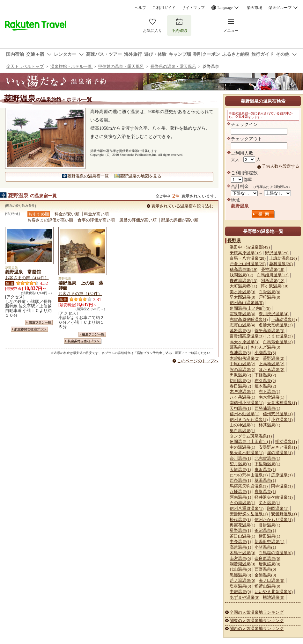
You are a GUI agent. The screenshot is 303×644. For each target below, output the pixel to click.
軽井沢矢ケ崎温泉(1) (273, 497)
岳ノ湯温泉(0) (242, 580)
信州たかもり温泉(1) (273, 520)
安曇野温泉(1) (284, 514)
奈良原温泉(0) (267, 558)
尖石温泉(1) (269, 503)
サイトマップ (193, 8)
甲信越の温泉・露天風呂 (121, 66)
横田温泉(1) (269, 536)
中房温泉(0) (240, 592)
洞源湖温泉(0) (242, 564)
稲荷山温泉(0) (267, 586)
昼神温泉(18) (273, 269)
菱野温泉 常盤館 (23, 272)
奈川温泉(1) (240, 458)
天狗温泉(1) (240, 408)
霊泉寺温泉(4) (242, 314)
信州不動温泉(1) (244, 414)
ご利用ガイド (164, 8)
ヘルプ (140, 8)
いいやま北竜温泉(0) (273, 592)
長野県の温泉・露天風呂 (173, 66)
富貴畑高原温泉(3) (247, 336)
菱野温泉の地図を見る (141, 176)
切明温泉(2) (240, 381)
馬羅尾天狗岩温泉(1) (249, 486)
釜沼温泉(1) (265, 530)
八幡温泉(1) (240, 492)
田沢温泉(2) (240, 375)
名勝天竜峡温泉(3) (276, 325)
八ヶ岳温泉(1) (242, 397)
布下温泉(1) (269, 391)
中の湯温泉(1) (242, 447)
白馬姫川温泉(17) (273, 275)
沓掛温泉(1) (269, 525)
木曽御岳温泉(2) (244, 358)
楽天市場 (255, 8)
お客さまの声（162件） (80, 294)
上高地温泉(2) (271, 364)
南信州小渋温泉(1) (247, 403)
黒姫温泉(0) (240, 575)
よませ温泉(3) (280, 336)
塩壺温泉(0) (240, 586)
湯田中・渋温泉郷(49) (250, 247)
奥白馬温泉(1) (242, 431)
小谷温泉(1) (282, 420)
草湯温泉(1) (265, 480)
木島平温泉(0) (242, 553)
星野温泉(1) (240, 530)
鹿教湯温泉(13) (244, 281)
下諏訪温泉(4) (284, 319)
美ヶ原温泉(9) (242, 292)
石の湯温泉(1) (242, 503)
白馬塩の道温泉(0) (276, 553)
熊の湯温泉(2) (242, 369)
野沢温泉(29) (277, 253)
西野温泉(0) (265, 569)
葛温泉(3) (238, 347)
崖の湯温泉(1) (280, 453)
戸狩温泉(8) (269, 297)
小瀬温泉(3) (265, 353)
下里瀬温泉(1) (267, 464)
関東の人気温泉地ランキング (257, 621)
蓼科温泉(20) (281, 264)
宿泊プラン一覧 (39, 323)
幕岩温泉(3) (240, 331)
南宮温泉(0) (240, 558)
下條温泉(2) (265, 375)
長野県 (234, 241)
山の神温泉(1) (242, 425)
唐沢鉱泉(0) (269, 564)
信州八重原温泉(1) (247, 508)
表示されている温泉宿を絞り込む (182, 206)
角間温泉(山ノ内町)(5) (250, 308)
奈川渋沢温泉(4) (273, 314)
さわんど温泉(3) (265, 347)
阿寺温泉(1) (282, 486)
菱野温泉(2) (273, 358)
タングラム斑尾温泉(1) (251, 436)
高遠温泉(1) (240, 547)
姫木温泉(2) (265, 386)
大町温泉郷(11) (243, 286)
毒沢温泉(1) (265, 470)
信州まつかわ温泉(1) (249, 420)
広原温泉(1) (282, 475)
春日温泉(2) (240, 386)
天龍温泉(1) (240, 470)
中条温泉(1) (240, 542)
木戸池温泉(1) (242, 391)
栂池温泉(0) (273, 597)
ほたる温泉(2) (271, 369)
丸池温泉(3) (240, 353)
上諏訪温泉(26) (283, 258)
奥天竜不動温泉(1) (247, 453)
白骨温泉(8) (269, 292)
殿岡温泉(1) (278, 508)
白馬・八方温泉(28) (248, 258)
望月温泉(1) (240, 464)
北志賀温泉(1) (267, 458)
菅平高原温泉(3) (269, 331)
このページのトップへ (198, 361)
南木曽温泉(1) (271, 397)
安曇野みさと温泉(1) (278, 447)
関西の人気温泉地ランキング (257, 629)
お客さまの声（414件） (27, 278)
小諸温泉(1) (265, 547)
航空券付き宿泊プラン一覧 (30, 329)
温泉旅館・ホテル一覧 (72, 66)
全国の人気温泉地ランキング (257, 612)
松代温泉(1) (240, 520)
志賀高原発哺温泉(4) (249, 319)
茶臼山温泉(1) (242, 536)
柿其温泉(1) (269, 425)
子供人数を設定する (281, 166)
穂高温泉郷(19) (244, 269)
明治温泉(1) (286, 441)
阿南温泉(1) (240, 497)
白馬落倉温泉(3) (278, 342)
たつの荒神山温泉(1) (249, 475)
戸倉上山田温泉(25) (248, 264)
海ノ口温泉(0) (271, 580)
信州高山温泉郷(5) (247, 303)
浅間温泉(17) (241, 275)
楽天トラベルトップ (25, 66)
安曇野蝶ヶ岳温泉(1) (249, 514)
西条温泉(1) (240, 480)
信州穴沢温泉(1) (278, 414)
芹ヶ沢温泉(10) (274, 286)
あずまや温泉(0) (244, 597)
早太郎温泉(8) (242, 297)
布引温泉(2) (265, 381)
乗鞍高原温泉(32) (246, 253)
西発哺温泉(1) (267, 408)
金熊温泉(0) (265, 575)
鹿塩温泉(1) (265, 492)
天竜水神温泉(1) (282, 403)
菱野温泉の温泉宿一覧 (88, 176)
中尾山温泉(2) (242, 364)
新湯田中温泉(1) (269, 542)
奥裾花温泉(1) (242, 525)
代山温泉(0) (240, 569)
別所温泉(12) (273, 281)
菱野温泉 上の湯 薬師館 (81, 286)
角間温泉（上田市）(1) (251, 441)
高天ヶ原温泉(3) (244, 342)
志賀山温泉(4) (242, 325)
